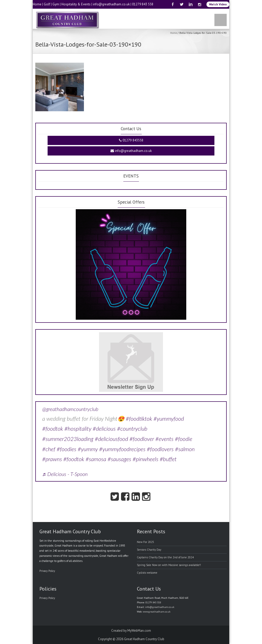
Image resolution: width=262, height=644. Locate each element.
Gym (56, 4)
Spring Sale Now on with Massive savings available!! (169, 565)
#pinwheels (145, 459)
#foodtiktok (139, 419)
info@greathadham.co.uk (111, 4)
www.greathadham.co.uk (157, 612)
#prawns (52, 459)
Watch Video (218, 4)
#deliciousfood (112, 439)
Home (37, 4)
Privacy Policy (47, 571)
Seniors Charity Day (149, 550)
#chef (49, 449)
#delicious (104, 429)
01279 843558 (131, 140)
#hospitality (78, 429)
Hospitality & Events (76, 4)
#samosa (96, 459)
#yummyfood (169, 419)
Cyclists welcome (147, 573)
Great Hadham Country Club (144, 639)
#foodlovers (160, 449)
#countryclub (132, 429)
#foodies (67, 449)
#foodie (183, 439)
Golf (47, 4)
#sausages (119, 459)
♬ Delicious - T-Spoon (65, 474)
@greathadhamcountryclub (70, 409)
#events (164, 439)
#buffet (168, 459)
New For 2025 (145, 542)
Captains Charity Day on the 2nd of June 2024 (165, 557)
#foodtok (53, 429)
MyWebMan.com (139, 631)
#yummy (88, 449)
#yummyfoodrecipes (122, 449)
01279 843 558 (143, 4)
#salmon (185, 449)
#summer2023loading (68, 439)
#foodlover (142, 439)
